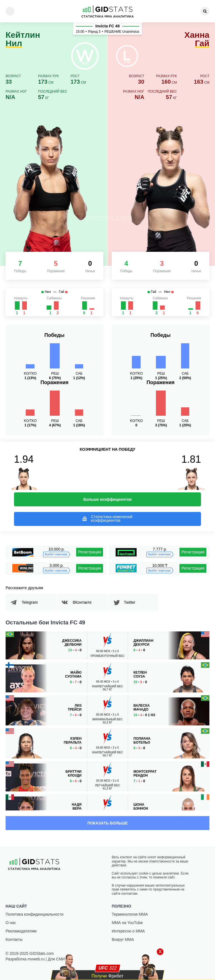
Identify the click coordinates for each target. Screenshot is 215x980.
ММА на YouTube (127, 923)
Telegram (31, 602)
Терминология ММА (130, 914)
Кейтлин (23, 39)
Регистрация (90, 552)
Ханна (197, 39)
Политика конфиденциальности (35, 914)
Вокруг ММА (123, 939)
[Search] (205, 11)
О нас (11, 923)
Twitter (130, 602)
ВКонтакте (83, 602)
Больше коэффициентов (107, 499)
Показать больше (107, 823)
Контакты (14, 939)
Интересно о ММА (128, 931)
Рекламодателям (21, 931)
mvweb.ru (36, 959)
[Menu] (10, 11)
